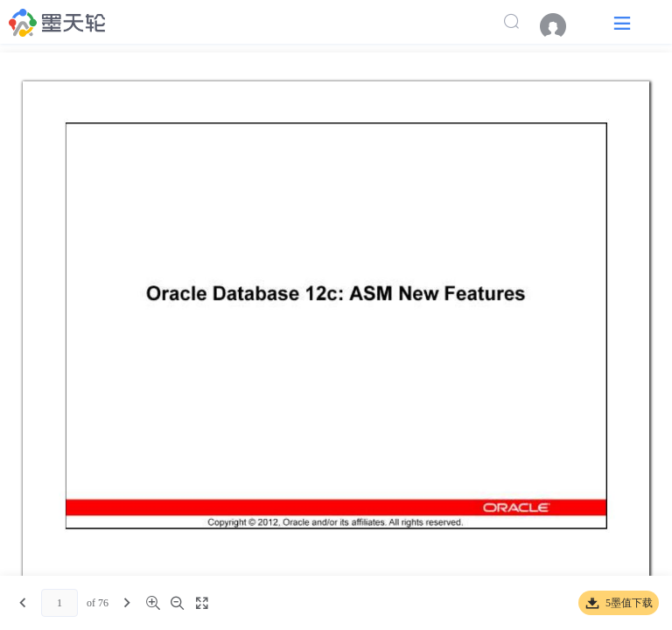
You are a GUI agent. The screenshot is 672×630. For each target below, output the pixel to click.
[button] (622, 22)
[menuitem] (562, 26)
